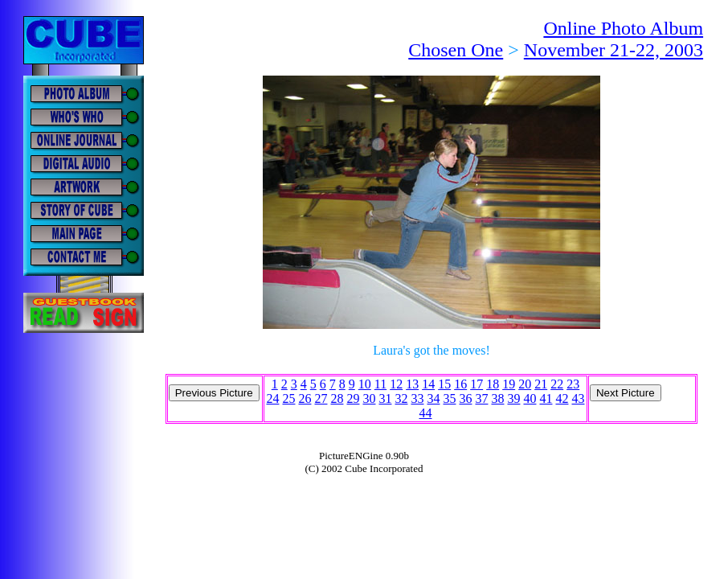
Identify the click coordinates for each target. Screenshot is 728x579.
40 (530, 398)
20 (525, 384)
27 (321, 398)
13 (412, 384)
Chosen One (456, 50)
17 (476, 384)
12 (396, 384)
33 (417, 398)
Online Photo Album (623, 28)
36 (465, 398)
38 (497, 398)
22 (557, 384)
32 (401, 398)
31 (385, 398)
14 (428, 384)
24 (272, 398)
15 (444, 384)
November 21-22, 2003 (613, 50)
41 (546, 398)
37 (481, 398)
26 (305, 398)
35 (449, 398)
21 (541, 384)
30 (369, 398)
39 (513, 398)
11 (380, 384)
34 (433, 398)
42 (562, 398)
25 (288, 398)
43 (578, 398)
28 (337, 398)
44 (425, 413)
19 (509, 384)
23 (573, 384)
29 (353, 398)
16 (460, 384)
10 (365, 384)
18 (493, 384)
